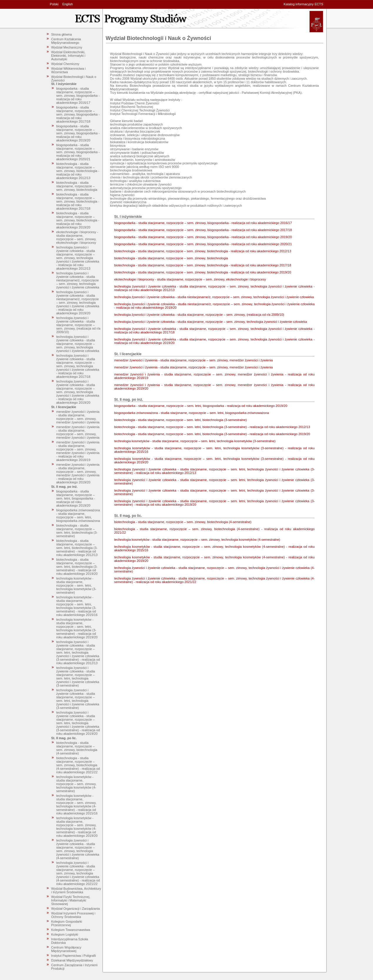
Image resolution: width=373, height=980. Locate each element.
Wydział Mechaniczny (67, 47)
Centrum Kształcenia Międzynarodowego (66, 41)
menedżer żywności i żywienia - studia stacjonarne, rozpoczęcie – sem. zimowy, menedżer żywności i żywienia (78, 417)
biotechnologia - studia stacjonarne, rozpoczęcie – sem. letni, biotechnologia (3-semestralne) (77, 531)
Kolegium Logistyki (65, 934)
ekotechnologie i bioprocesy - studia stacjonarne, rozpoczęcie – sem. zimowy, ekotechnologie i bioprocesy (77, 237)
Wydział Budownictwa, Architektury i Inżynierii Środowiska (76, 890)
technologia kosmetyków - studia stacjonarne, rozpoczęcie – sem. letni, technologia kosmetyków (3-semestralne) (76, 585)
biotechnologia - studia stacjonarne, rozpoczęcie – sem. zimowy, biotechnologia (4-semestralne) (77, 748)
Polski (54, 4)
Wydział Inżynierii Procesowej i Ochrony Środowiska (73, 915)
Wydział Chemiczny (65, 64)
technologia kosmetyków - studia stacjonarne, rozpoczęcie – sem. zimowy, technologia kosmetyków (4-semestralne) (76, 784)
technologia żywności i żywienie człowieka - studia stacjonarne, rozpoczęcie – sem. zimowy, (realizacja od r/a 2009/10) (78, 325)
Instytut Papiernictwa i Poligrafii (73, 956)
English (68, 4)
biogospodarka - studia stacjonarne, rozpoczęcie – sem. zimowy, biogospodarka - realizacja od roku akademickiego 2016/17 (78, 96)
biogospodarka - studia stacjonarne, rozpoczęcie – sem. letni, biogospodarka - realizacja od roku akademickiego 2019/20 (76, 498)
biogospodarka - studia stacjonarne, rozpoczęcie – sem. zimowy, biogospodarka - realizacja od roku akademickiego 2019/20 (78, 133)
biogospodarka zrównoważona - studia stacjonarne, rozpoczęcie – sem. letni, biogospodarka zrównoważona (78, 515)
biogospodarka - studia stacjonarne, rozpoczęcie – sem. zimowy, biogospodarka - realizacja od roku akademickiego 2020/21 (78, 152)
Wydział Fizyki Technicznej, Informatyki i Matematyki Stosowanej (71, 900)
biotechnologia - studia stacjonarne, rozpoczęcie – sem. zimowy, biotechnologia (77, 186)
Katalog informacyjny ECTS (303, 4)
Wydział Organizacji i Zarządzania (76, 909)
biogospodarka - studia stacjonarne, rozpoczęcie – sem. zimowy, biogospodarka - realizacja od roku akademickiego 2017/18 (78, 114)
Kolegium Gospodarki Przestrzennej (67, 923)
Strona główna (61, 34)
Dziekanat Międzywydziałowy (72, 960)
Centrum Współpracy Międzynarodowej (66, 949)
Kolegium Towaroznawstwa (71, 930)
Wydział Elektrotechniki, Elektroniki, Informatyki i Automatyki (68, 56)
